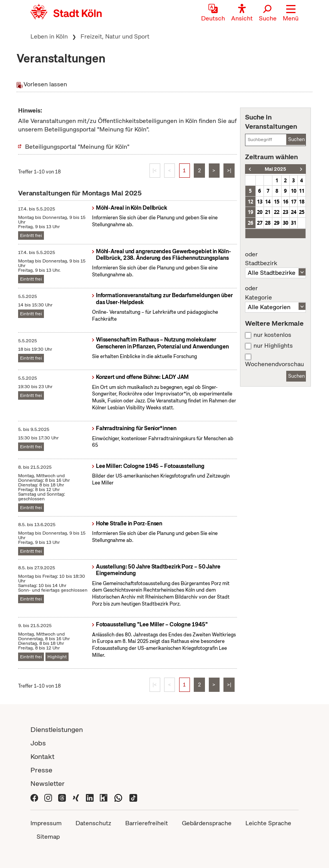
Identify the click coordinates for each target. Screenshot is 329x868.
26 (250, 223)
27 (260, 223)
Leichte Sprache (268, 823)
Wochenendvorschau (274, 364)
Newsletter (48, 783)
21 (268, 212)
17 (294, 202)
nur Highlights (273, 346)
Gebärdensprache (207, 823)
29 (277, 223)
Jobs (38, 743)
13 (260, 202)
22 (277, 212)
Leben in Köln (49, 36)
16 (285, 202)
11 (302, 191)
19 (250, 212)
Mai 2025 (275, 169)
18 (302, 202)
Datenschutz (93, 823)
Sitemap (48, 837)
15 (277, 202)
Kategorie (275, 293)
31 (294, 223)
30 (285, 223)
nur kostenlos (272, 335)
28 (268, 223)
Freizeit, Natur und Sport (115, 36)
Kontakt (42, 756)
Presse (41, 770)
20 (260, 212)
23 (285, 212)
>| (229, 171)
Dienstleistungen (57, 729)
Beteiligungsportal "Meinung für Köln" (77, 147)
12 (250, 202)
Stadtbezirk (275, 259)
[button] (291, 13)
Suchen (296, 139)
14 (268, 202)
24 (294, 212)
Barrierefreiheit (147, 823)
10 (294, 191)
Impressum (46, 823)
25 (302, 212)
